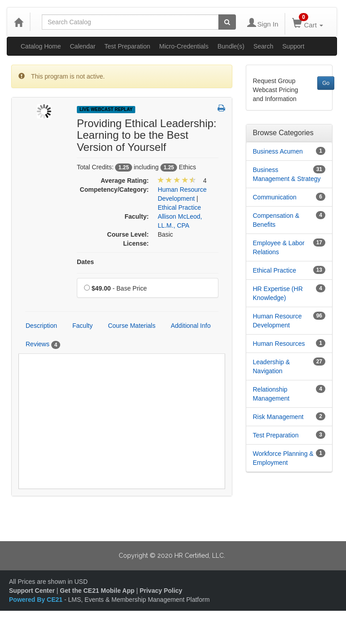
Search (263, 46)
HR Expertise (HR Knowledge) (278, 293)
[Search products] (227, 22)
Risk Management (278, 417)
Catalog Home (41, 46)
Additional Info (191, 326)
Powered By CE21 (37, 600)
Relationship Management (271, 394)
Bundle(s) (231, 46)
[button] (221, 109)
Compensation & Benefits (276, 220)
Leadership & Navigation (272, 366)
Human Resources (279, 344)
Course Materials (132, 326)
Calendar (83, 46)
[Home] (18, 22)
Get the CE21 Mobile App (97, 591)
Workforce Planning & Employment (283, 458)
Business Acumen (278, 151)
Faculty (82, 326)
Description (41, 326)
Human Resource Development (277, 321)
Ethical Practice (275, 270)
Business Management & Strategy (287, 174)
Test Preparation (127, 46)
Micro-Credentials (184, 46)
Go (326, 83)
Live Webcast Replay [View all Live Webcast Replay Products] (106, 109)
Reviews (43, 344)
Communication (275, 197)
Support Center (32, 591)
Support (293, 46)
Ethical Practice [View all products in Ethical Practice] (179, 207)
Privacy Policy (161, 591)
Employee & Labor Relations (279, 247)
